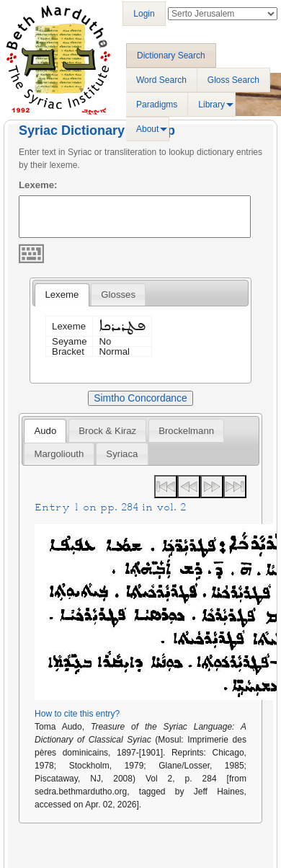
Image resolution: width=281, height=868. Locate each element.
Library (211, 105)
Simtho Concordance (140, 398)
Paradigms (157, 105)
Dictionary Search (171, 56)
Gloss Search (233, 80)
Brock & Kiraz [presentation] (107, 431)
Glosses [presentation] (118, 294)
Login (144, 14)
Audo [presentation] (45, 431)
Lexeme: (38, 185)
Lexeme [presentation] (62, 294)
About (147, 129)
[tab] (62, 295)
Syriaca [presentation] (122, 454)
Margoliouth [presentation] (59, 454)
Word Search (161, 80)
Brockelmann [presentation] (186, 431)
